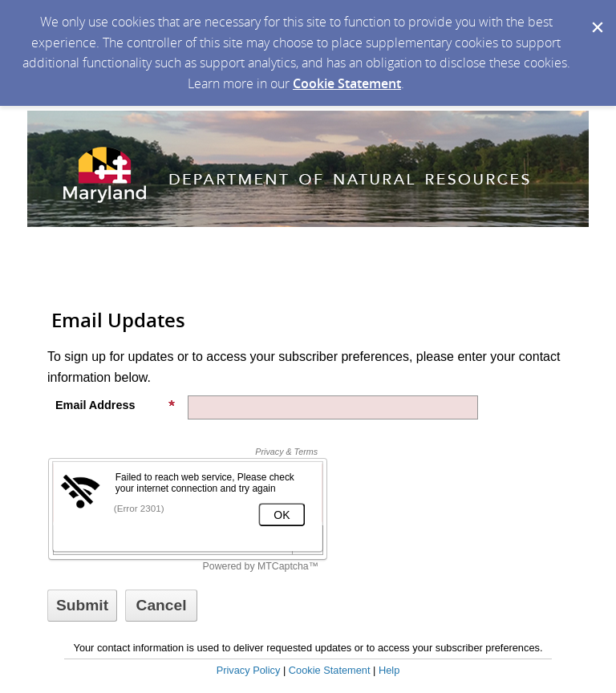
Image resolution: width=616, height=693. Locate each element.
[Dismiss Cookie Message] (596, 15)
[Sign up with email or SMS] (82, 606)
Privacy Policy (249, 670)
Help (389, 670)
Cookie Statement (347, 83)
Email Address (115, 405)
